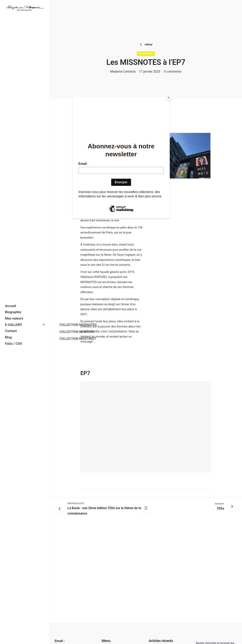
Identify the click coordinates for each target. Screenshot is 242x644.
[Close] (169, 98)
